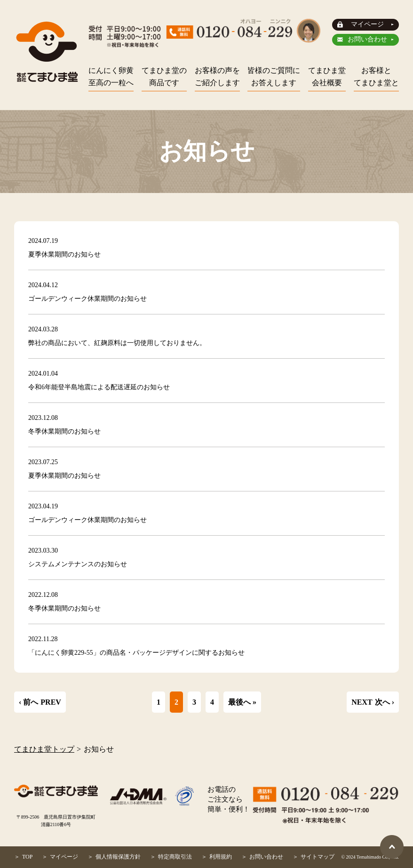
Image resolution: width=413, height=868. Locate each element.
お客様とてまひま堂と (376, 76)
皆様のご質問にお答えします (274, 76)
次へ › (385, 702)
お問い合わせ (367, 39)
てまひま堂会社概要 (327, 76)
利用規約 (221, 857)
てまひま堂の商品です (164, 76)
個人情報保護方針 (118, 857)
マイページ (367, 24)
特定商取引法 (175, 857)
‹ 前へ (28, 702)
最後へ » (242, 702)
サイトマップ (318, 857)
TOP (27, 857)
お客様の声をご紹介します (217, 76)
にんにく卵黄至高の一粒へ (111, 76)
